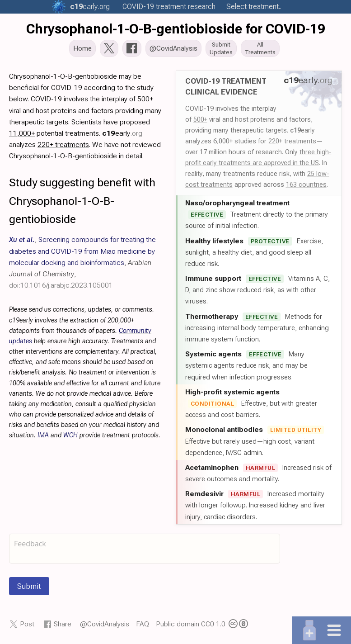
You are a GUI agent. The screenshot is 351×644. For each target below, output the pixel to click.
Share (63, 625)
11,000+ (22, 134)
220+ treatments (292, 142)
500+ (200, 120)
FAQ (143, 625)
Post (27, 625)
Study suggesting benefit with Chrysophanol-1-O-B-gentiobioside (82, 202)
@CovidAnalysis (105, 625)
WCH (70, 436)
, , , (82, 263)
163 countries (306, 185)
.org (90, 7)
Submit (29, 587)
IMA (43, 436)
